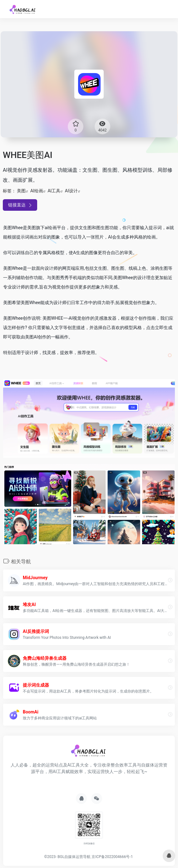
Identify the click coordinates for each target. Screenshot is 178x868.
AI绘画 (37, 191)
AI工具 (54, 191)
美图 (21, 191)
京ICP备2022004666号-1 (112, 857)
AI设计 (71, 191)
